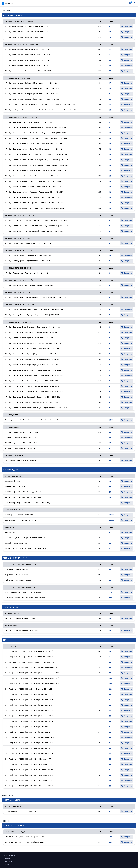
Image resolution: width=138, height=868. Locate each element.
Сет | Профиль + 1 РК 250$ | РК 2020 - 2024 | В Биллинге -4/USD (29, 759)
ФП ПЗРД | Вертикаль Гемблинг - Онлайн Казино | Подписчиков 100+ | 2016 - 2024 (36, 127)
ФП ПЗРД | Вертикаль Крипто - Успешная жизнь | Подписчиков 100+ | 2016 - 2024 (36, 220)
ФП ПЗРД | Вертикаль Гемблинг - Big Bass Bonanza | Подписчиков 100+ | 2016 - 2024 (37, 165)
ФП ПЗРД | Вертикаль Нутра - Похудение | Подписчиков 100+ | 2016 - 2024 (33, 327)
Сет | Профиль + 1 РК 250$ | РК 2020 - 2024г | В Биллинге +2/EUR (29, 748)
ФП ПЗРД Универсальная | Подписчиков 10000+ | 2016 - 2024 (28, 71)
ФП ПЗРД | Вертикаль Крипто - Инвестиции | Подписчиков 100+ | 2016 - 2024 (34, 231)
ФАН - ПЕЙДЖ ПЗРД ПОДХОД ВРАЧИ (18, 250)
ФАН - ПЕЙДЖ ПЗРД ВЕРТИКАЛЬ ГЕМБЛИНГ (21, 117)
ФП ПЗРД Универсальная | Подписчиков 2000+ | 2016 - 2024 (27, 60)
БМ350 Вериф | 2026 (12, 481)
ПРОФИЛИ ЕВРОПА (12, 613)
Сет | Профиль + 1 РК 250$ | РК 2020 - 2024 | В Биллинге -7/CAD (29, 786)
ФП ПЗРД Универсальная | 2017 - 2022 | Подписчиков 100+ (27, 32)
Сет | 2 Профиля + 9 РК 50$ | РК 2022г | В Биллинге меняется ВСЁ (29, 662)
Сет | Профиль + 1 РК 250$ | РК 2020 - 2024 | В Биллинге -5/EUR (29, 764)
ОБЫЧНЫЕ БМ (10, 527)
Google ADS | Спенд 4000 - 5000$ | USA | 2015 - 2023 (24, 842)
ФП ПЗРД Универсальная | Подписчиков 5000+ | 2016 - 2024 (27, 65)
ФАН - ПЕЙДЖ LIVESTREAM (14, 455)
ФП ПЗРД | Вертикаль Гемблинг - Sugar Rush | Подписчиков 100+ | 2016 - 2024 (34, 203)
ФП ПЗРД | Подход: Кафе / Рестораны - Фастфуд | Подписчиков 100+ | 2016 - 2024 (35, 297)
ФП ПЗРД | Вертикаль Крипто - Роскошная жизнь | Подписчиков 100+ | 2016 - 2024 (36, 226)
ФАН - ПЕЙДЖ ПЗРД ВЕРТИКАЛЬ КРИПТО (20, 215)
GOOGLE (6, 821)
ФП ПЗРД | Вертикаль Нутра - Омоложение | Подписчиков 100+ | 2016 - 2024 (34, 375)
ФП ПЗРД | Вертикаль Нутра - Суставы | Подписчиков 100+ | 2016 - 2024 (32, 338)
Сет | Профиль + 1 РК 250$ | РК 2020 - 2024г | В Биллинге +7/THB (29, 716)
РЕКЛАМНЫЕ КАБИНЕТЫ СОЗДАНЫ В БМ (20, 587)
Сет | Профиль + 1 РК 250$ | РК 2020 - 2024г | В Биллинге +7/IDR (29, 727)
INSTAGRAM (8, 796)
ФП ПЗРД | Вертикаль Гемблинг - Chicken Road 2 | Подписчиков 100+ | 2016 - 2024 (36, 138)
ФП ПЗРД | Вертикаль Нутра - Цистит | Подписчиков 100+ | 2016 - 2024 (32, 354)
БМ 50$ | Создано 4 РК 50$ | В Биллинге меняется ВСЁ (25, 548)
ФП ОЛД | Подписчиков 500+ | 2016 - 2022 (21, 448)
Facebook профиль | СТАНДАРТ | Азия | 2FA (21, 630)
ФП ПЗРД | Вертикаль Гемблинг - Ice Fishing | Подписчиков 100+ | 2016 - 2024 (34, 144)
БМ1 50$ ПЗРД (10, 532)
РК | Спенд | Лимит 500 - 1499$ (17, 575)
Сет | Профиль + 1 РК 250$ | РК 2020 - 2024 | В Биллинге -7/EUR (29, 780)
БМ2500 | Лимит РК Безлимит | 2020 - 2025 (21, 520)
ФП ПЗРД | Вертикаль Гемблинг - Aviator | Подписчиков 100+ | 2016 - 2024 (33, 181)
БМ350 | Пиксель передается (16, 543)
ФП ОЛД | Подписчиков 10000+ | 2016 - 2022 (21, 432)
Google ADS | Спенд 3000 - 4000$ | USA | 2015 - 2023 (24, 837)
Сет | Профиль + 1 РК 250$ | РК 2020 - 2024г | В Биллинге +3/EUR (29, 743)
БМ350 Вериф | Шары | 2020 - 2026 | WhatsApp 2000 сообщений (29, 503)
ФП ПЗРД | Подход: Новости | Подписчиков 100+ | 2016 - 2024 (28, 243)
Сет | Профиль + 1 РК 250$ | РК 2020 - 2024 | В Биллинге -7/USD (29, 775)
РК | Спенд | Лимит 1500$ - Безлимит (19, 580)
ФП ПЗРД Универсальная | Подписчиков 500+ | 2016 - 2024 (27, 49)
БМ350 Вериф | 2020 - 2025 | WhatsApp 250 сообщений (25, 492)
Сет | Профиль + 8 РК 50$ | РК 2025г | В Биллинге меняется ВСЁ (29, 657)
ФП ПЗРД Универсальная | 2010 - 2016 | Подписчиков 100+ (27, 37)
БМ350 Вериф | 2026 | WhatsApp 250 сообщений (23, 497)
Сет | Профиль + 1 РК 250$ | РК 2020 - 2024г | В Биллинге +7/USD (29, 705)
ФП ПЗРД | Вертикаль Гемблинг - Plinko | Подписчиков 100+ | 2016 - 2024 (33, 197)
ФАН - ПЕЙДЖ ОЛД (12, 427)
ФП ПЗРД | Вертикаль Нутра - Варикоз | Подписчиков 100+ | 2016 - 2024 (32, 365)
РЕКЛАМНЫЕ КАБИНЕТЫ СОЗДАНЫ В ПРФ (20, 564)
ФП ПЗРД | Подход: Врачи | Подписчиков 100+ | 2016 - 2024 (27, 261)
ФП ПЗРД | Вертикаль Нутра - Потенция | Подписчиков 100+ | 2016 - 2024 (33, 348)
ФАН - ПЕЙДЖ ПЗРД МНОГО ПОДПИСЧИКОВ (21, 44)
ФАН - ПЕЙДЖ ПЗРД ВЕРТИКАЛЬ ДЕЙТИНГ (20, 280)
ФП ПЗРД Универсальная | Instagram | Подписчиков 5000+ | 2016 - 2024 (32, 94)
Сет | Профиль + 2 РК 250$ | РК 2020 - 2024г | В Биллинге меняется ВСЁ (32, 673)
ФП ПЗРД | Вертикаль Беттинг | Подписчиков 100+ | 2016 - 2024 (29, 122)
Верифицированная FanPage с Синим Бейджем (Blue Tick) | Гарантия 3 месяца (34, 420)
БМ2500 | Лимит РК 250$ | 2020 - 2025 (19, 515)
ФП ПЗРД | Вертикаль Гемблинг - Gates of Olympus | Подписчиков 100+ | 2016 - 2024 (37, 160)
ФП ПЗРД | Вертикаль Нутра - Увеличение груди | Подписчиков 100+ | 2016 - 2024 (36, 408)
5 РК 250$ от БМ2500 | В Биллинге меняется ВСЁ (23, 592)
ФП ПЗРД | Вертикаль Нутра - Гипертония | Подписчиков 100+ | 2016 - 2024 (33, 343)
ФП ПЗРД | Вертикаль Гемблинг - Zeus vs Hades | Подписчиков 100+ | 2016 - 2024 (35, 170)
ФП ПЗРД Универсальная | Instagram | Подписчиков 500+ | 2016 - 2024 (31, 83)
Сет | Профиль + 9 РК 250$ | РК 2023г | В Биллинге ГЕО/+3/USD (28, 689)
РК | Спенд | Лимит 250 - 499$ (16, 569)
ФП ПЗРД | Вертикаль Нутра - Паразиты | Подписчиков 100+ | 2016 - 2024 (33, 359)
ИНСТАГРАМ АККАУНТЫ (13, 806)
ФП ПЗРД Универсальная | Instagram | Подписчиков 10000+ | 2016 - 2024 (32, 99)
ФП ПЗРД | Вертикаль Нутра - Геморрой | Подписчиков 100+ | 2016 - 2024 (33, 397)
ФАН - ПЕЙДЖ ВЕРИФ (13, 415)
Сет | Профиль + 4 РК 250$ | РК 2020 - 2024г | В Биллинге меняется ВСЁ (32, 684)
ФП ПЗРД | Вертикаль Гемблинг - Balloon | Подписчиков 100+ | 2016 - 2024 (33, 187)
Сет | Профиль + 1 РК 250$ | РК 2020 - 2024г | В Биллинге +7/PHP (29, 721)
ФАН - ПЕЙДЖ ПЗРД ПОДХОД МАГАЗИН (19, 304)
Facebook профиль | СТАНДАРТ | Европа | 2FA (22, 618)
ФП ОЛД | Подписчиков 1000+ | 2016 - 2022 (21, 443)
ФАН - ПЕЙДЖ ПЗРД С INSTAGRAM (17, 78)
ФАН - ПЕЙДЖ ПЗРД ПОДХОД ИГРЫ (18, 268)
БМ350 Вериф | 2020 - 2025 (15, 486)
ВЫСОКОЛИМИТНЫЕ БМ (14, 510)
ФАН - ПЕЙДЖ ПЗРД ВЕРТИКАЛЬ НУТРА (19, 322)
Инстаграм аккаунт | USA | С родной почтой (22, 811)
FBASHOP (8, 3)
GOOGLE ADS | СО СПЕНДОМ (15, 832)
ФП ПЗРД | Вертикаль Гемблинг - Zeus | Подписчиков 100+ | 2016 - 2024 (32, 176)
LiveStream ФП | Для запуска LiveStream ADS (21, 460)
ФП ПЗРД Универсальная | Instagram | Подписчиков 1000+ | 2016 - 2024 (32, 88)
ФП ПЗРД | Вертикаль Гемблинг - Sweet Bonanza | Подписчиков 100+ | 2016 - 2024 (36, 154)
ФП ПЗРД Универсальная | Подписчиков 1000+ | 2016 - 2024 (27, 55)
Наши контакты (10, 855)
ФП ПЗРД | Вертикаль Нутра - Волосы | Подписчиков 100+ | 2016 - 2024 (32, 381)
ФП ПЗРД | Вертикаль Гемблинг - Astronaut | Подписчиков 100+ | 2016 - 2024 (34, 192)
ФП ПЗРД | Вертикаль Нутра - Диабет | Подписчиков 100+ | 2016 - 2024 (32, 332)
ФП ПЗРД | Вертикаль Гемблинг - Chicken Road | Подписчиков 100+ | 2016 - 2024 (35, 133)
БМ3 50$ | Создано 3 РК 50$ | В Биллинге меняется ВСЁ (26, 538)
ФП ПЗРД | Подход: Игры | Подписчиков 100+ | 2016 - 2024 (27, 273)
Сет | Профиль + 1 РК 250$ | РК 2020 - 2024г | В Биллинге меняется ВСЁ (32, 667)
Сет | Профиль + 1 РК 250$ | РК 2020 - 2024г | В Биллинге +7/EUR (29, 710)
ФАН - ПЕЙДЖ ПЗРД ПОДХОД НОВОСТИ (19, 238)
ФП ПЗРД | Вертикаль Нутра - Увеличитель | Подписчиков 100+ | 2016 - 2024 (34, 392)
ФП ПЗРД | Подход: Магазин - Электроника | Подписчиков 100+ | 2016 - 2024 (34, 309)
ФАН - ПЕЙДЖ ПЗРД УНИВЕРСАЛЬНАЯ (19, 21)
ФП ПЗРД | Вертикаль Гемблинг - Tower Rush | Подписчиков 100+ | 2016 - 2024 (34, 149)
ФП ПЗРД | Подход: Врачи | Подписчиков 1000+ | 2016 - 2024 (28, 255)
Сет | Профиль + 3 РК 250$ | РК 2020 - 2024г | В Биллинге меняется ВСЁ (32, 678)
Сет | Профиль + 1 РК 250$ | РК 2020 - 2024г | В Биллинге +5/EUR (29, 732)
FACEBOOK (7, 11)
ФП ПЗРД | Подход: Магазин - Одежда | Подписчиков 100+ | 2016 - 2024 (32, 315)
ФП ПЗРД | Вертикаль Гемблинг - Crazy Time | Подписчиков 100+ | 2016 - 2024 (34, 208)
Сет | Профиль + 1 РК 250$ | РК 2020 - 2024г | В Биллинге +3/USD (29, 737)
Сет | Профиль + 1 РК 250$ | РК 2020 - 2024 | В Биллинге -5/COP (29, 770)
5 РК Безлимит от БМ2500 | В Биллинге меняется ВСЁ (25, 598)
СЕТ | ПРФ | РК (10, 646)
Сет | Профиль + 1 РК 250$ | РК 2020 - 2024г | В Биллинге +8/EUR (29, 694)
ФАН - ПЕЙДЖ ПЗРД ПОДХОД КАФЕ (18, 292)
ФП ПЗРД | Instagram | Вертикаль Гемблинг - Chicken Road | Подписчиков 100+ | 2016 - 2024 (40, 104)
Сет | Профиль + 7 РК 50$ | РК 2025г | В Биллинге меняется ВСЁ (29, 651)
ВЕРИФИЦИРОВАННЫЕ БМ (15, 476)
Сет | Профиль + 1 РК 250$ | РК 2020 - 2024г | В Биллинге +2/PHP (29, 754)
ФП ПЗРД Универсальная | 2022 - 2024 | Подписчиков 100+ (27, 26)
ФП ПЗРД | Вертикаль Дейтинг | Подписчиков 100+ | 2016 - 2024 (29, 285)
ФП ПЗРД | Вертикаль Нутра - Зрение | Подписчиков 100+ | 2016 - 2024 (32, 386)
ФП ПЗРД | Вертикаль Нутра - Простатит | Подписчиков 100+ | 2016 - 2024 (33, 370)
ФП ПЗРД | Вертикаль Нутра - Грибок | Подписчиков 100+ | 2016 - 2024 (32, 402)
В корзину (126, 26)
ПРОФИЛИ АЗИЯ (11, 626)
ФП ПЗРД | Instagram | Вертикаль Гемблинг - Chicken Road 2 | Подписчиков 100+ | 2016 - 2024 (40, 110)
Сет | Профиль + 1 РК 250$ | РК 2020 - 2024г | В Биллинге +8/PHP (29, 700)
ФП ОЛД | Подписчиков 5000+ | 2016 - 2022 (21, 437)
